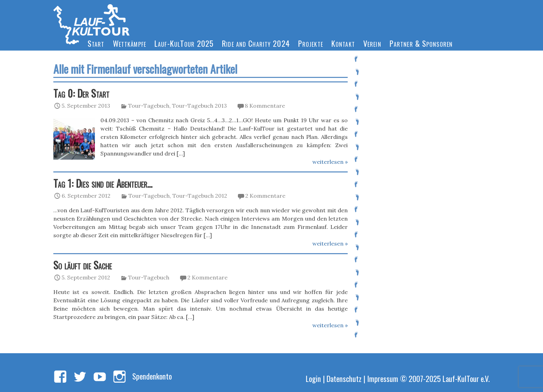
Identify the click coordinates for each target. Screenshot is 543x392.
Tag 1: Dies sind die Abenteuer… (103, 183)
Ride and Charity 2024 (256, 43)
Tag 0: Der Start (81, 93)
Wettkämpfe (130, 43)
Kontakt (343, 43)
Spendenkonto (152, 376)
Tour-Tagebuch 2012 (200, 196)
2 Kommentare (265, 196)
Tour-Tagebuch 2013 (199, 106)
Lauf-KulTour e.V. (466, 378)
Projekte (311, 43)
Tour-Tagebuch (149, 106)
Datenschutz (344, 378)
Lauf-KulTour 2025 (184, 43)
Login (313, 378)
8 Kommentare (265, 106)
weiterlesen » (330, 162)
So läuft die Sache (83, 265)
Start (96, 43)
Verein (372, 43)
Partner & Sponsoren (421, 43)
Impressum (383, 378)
